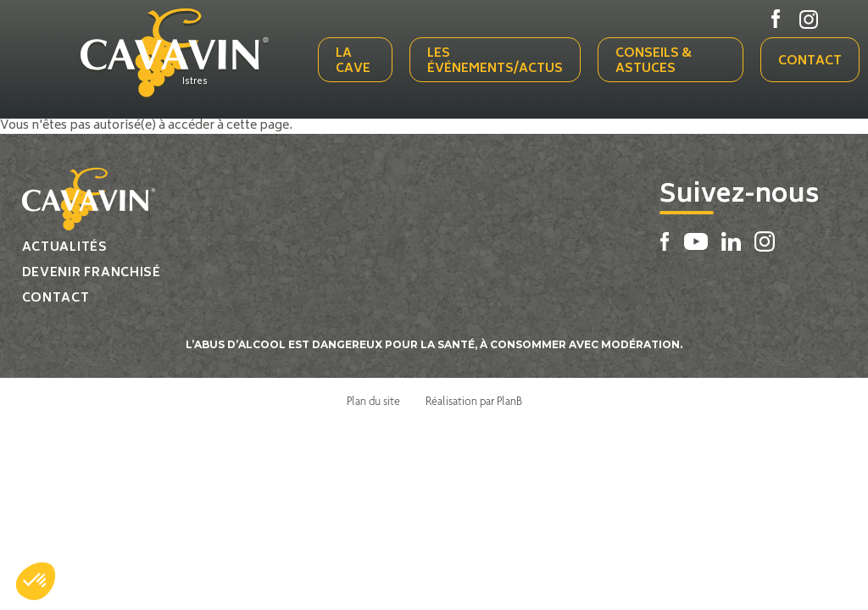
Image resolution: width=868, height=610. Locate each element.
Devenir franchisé (92, 273)
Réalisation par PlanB (474, 401)
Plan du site (373, 401)
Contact (810, 61)
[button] (36, 581)
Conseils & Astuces (654, 61)
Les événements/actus (495, 61)
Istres (195, 82)
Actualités (65, 248)
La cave (353, 61)
